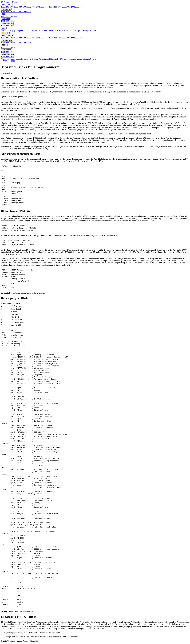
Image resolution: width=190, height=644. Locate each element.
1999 (60, 7)
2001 (69, 7)
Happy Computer (17, 31)
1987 (8, 7)
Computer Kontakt (31, 31)
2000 (64, 7)
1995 (42, 7)
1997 (51, 7)
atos (95, 31)
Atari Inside (6, 19)
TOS (4, 14)
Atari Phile (5, 31)
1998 (55, 7)
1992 (29, 7)
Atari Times (44, 31)
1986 (3, 7)
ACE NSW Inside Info (63, 31)
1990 (21, 7)
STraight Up (88, 31)
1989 (16, 7)
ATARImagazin (7, 23)
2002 (73, 7)
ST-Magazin (6, 9)
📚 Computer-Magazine (10, 2)
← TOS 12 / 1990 (8, 61)
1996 (47, 7)
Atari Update (78, 31)
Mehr (4, 28)
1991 (25, 7)
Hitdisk (51, 31)
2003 (77, 7)
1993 (34, 7)
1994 (38, 7)
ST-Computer (7, 5)
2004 (81, 7)
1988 (12, 7)
